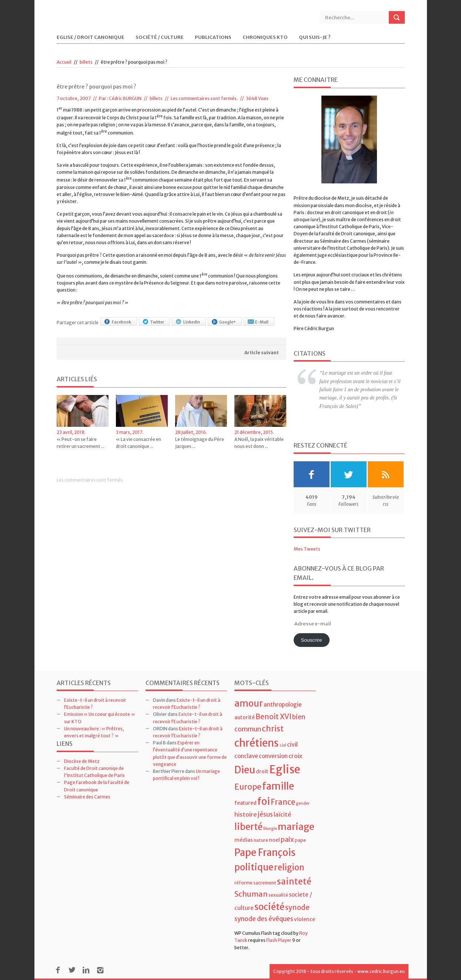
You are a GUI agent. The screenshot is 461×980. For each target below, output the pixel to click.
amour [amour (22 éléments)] (249, 703)
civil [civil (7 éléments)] (292, 744)
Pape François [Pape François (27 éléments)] (265, 852)
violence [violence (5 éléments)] (305, 919)
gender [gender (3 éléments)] (303, 803)
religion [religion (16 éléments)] (289, 867)
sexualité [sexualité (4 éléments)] (278, 895)
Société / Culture (160, 38)
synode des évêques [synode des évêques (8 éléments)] (264, 919)
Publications (213, 38)
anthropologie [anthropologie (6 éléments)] (283, 705)
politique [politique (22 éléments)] (254, 867)
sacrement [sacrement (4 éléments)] (265, 883)
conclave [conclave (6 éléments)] (246, 756)
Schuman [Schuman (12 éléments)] (251, 894)
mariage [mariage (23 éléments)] (296, 827)
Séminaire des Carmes (87, 797)
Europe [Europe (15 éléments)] (248, 787)
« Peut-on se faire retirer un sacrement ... (81, 443)
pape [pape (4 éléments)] (300, 840)
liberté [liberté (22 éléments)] (248, 827)
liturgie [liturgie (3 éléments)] (270, 829)
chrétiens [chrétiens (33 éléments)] (257, 743)
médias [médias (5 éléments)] (244, 840)
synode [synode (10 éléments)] (297, 908)
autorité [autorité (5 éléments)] (245, 717)
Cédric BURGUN (125, 98)
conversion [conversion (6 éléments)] (273, 756)
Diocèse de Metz (82, 761)
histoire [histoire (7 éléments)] (246, 814)
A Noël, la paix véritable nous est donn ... (259, 443)
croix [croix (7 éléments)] (295, 756)
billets (86, 62)
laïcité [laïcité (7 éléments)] (283, 814)
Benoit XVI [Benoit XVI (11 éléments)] (273, 717)
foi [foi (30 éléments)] (264, 801)
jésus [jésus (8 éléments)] (265, 814)
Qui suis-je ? (315, 38)
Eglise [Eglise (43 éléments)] (285, 769)
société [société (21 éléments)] (269, 907)
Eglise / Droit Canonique (91, 38)
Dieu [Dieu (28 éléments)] (245, 770)
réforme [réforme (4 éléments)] (243, 883)
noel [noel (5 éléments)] (274, 840)
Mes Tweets (307, 549)
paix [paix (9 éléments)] (287, 839)
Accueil (64, 62)
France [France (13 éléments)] (283, 802)
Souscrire (311, 640)
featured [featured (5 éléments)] (245, 803)
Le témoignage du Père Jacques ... (200, 443)
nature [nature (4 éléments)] (261, 840)
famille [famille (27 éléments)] (278, 786)
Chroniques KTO (265, 38)
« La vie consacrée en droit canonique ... (138, 443)
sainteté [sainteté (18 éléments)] (294, 881)
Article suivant (262, 353)
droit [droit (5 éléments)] (262, 771)
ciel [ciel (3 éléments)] (283, 745)
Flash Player (279, 940)
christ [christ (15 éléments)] (273, 729)
